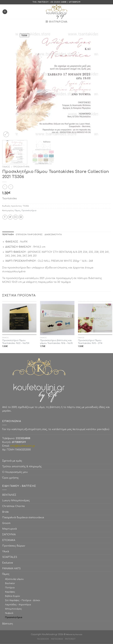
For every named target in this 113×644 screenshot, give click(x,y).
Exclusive (8, 563)
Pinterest (70, 639)
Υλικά (6, 552)
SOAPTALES (10, 557)
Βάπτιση (8, 624)
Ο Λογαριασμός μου (15, 472)
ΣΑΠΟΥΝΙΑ (10, 535)
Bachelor (10, 583)
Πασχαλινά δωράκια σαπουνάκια (23, 518)
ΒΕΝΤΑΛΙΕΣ (9, 495)
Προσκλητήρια (21, 167)
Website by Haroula (74, 635)
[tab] (8, 235)
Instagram (57, 639)
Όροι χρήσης (10, 478)
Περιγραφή (8, 235)
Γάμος (6, 167)
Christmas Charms (13, 506)
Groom (6, 523)
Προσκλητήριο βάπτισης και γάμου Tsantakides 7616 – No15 (56, 342)
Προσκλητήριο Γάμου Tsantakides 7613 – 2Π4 (90, 342)
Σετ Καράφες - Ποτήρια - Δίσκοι (23, 600)
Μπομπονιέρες (13, 609)
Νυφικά (9, 613)
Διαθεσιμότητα (53, 235)
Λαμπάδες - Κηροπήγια (18, 605)
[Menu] (5, 12)
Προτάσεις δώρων (14, 546)
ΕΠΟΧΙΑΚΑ (9, 540)
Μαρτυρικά (9, 529)
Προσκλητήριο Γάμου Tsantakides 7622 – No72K (16, 342)
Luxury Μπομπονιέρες (16, 501)
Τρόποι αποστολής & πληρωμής (22, 467)
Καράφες (10, 592)
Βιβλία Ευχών (13, 596)
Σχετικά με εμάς (12, 461)
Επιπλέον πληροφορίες (29, 235)
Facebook (43, 639)
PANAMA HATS (11, 569)
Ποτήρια (10, 588)
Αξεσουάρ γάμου (14, 579)
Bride (5, 512)
